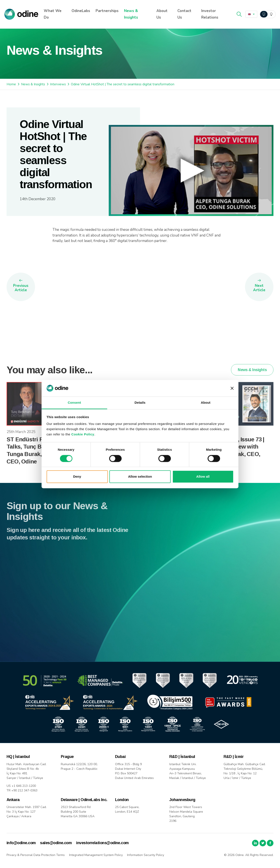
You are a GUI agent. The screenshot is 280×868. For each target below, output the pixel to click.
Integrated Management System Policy (96, 855)
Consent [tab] (74, 403)
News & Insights (131, 14)
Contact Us (184, 14)
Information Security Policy (146, 855)
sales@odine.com (56, 843)
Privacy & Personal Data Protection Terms (36, 855)
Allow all (203, 477)
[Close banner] (232, 388)
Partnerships (107, 11)
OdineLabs (81, 11)
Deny (77, 477)
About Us (162, 14)
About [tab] (206, 403)
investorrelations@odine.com (102, 843)
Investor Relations (210, 14)
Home (11, 84)
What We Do (53, 14)
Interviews (58, 84)
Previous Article (21, 288)
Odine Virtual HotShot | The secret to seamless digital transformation (123, 84)
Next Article (259, 288)
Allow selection (140, 477)
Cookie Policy (83, 434)
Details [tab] (140, 403)
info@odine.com (21, 843)
